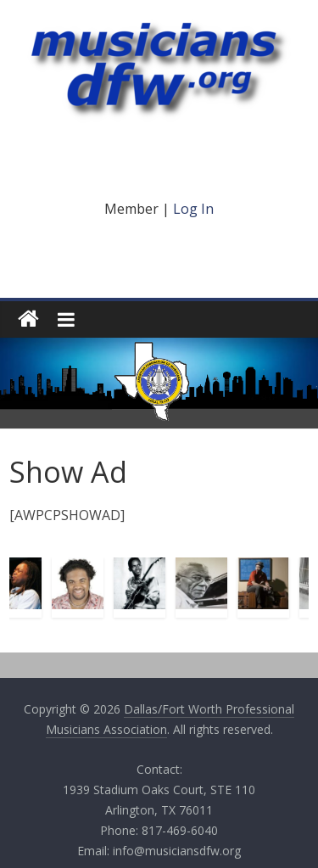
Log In (193, 209)
